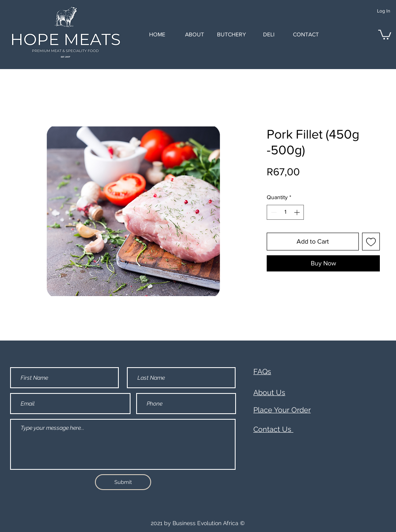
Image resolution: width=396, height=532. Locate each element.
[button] (385, 34)
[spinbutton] (285, 212)
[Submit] (123, 482)
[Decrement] (273, 212)
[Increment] (298, 212)
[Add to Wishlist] (371, 242)
